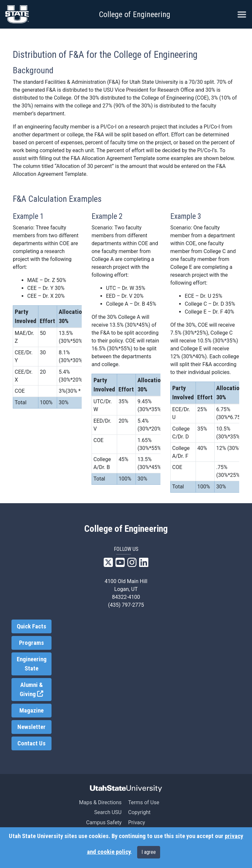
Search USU (108, 812)
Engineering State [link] (32, 664)
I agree (149, 852)
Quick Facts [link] (31, 626)
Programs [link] (31, 643)
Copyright (139, 812)
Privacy (136, 822)
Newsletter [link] (31, 727)
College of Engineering (135, 14)
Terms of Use (144, 802)
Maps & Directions (100, 802)
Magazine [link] (31, 711)
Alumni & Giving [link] (36, 690)
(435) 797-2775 (126, 605)
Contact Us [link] (31, 743)
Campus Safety (104, 822)
